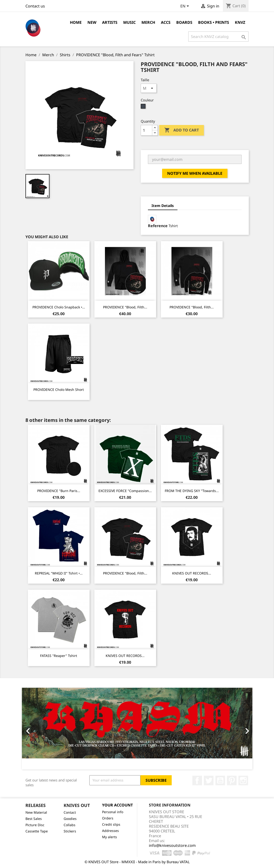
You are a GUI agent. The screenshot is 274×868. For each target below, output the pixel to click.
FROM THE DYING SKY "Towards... (192, 491)
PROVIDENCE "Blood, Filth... (125, 307)
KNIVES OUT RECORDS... (192, 573)
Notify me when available (195, 173)
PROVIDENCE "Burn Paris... (59, 491)
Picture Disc (35, 825)
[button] (39, 729)
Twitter (209, 781)
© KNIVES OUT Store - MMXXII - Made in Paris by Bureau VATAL (137, 862)
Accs (166, 22)
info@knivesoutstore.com (172, 845)
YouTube (220, 781)
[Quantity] (146, 130)
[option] (137, 729)
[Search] (218, 37)
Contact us (35, 6)
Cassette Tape (37, 831)
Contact (70, 812)
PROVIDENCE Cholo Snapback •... (59, 307)
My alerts (110, 837)
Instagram (243, 781)
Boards (184, 22)
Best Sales (34, 819)
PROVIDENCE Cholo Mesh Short (59, 390)
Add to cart (182, 130)
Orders (108, 818)
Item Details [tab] (163, 206)
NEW (92, 22)
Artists (110, 22)
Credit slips (111, 824)
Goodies (70, 819)
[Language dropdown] (186, 6)
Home (76, 22)
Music (129, 22)
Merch (148, 22)
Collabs (70, 825)
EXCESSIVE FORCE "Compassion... (125, 491)
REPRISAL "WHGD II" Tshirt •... (59, 573)
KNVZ (240, 22)
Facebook (197, 781)
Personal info (113, 812)
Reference (158, 226)
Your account (117, 805)
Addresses (110, 831)
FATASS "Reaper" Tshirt (59, 656)
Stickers (70, 831)
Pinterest (232, 781)
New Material (36, 812)
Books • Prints (214, 22)
